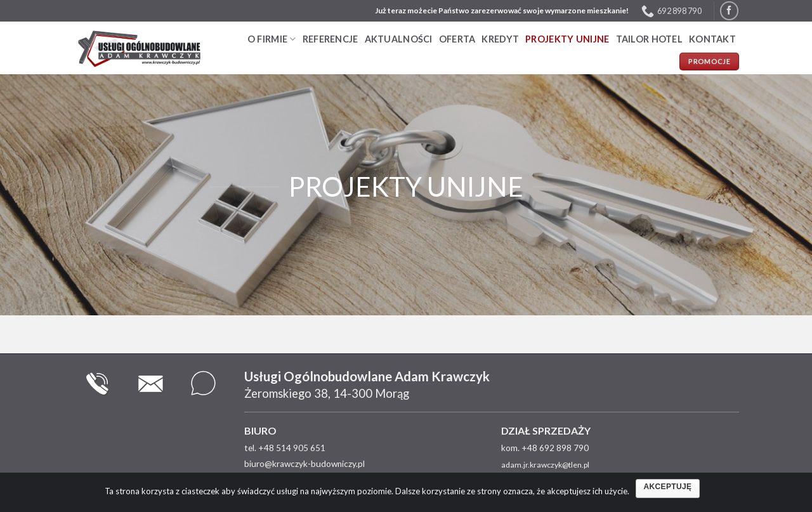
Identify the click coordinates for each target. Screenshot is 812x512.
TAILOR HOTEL (649, 39)
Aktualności (399, 39)
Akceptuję (668, 487)
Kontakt (712, 39)
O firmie (272, 39)
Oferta (457, 39)
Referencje (331, 39)
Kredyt (500, 39)
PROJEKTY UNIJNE (567, 39)
